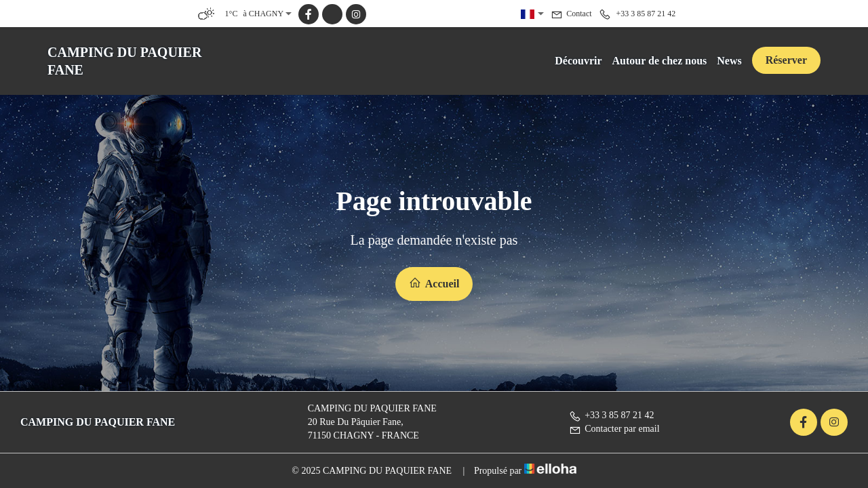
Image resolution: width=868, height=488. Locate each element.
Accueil (434, 283)
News (729, 61)
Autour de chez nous (660, 61)
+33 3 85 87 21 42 (611, 415)
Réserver (786, 60)
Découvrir (578, 61)
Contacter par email (614, 429)
